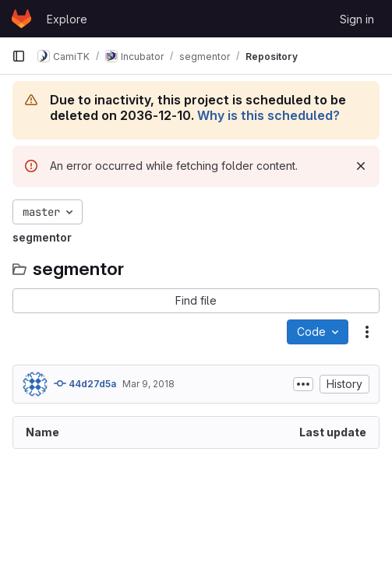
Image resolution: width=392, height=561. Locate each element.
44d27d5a (85, 383)
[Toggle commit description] (303, 384)
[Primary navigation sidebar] (19, 56)
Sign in (357, 19)
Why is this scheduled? (268, 115)
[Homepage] (21, 19)
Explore (67, 19)
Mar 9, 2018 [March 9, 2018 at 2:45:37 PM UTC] (148, 384)
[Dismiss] (361, 166)
